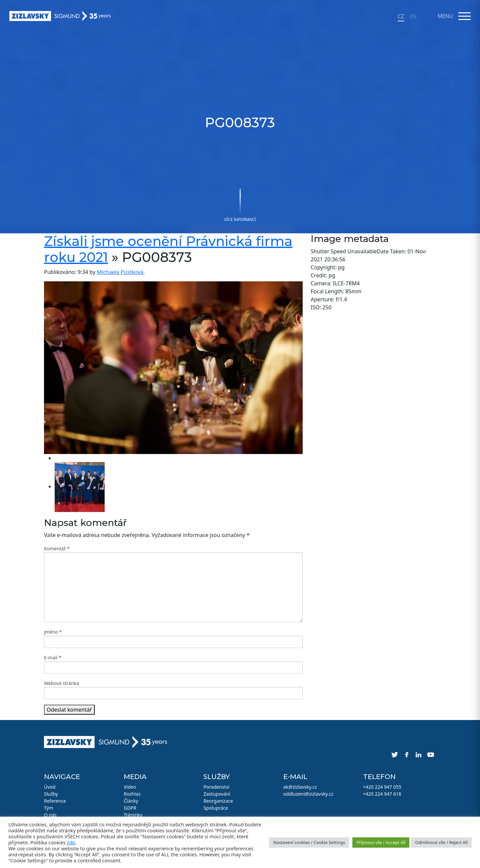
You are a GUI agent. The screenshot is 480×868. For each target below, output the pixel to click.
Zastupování (217, 794)
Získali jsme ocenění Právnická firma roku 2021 (168, 249)
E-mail (53, 657)
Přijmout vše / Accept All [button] (381, 842)
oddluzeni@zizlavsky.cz (308, 794)
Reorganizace (218, 801)
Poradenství (216, 787)
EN (413, 16)
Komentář (57, 548)
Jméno (53, 632)
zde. (72, 842)
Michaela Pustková (120, 272)
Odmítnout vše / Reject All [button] (441, 842)
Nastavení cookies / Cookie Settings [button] (309, 842)
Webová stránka (61, 683)
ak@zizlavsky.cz (300, 787)
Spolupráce (216, 808)
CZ (401, 16)
